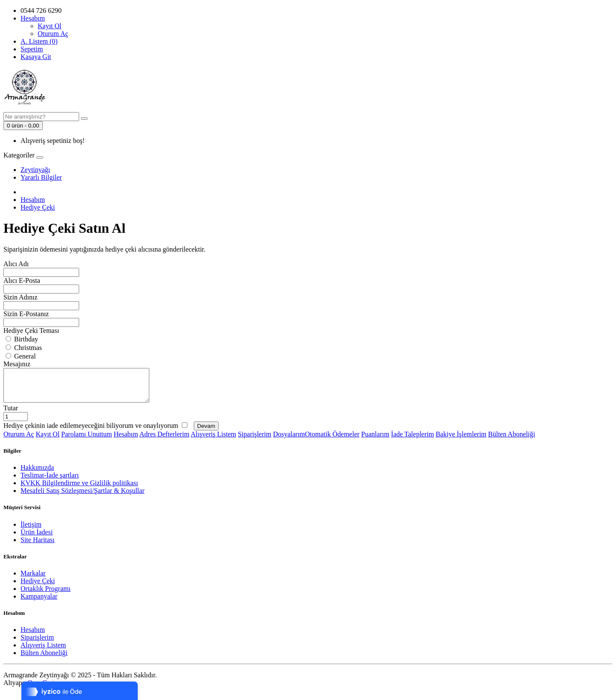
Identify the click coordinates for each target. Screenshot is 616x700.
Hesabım (33, 200)
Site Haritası (38, 546)
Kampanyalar (39, 603)
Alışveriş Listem (213, 440)
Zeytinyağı (35, 170)
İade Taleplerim (412, 440)
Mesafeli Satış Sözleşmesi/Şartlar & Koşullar (83, 497)
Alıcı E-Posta (22, 280)
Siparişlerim (255, 440)
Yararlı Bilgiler (41, 177)
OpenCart (41, 689)
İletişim (31, 531)
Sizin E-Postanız (26, 314)
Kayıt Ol (50, 26)
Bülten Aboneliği (512, 440)
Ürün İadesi (37, 538)
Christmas (24, 348)
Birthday (22, 339)
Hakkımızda (37, 474)
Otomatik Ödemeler (332, 440)
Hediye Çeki (38, 207)
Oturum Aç (53, 34)
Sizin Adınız (21, 297)
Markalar (33, 580)
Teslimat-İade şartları (50, 482)
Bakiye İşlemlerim (461, 440)
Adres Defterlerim (164, 440)
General (21, 356)
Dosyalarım (289, 440)
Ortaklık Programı (46, 595)
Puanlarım (375, 440)
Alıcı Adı (16, 264)
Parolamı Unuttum (87, 440)
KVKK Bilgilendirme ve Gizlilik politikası (79, 489)
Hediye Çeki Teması (31, 331)
